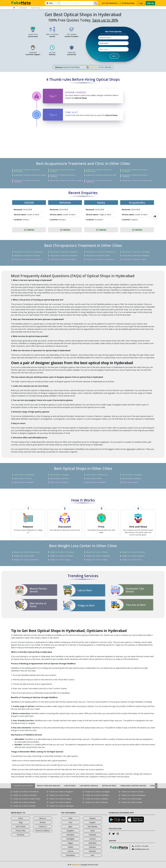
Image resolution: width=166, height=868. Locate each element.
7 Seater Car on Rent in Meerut (60, 802)
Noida (92, 831)
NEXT (114, 56)
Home (21, 818)
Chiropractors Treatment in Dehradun (63, 256)
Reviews (43, 822)
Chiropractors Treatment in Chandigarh (136, 252)
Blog (21, 822)
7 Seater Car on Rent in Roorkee (24, 806)
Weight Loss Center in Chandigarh (62, 552)
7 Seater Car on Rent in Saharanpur (61, 806)
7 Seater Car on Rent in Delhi (59, 795)
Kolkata (70, 847)
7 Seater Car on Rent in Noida (131, 802)
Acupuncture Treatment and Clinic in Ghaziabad (27, 181)
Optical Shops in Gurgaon (59, 482)
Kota (92, 855)
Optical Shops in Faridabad (132, 478)
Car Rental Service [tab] (89, 786)
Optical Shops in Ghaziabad (24, 482)
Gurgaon (92, 822)
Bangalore (70, 831)
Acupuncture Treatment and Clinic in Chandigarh (135, 171)
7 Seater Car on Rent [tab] (23, 786)
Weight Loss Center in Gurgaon (133, 556)
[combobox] (113, 38)
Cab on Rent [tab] (70, 786)
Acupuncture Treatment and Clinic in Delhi (101, 175)
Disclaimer (21, 835)
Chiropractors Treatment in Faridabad (136, 256)
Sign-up (150, 3)
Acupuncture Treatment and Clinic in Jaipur (137, 180)
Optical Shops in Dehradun (59, 478)
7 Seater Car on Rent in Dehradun (25, 795)
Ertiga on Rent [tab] (109, 786)
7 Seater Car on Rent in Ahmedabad (25, 792)
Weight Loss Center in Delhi (24, 556)
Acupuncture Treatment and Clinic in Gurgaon (66, 180)
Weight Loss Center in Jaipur (60, 560)
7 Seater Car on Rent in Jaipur (131, 799)
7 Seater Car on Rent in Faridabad (97, 795)
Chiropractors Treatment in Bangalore (64, 252)
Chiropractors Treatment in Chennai (27, 256)
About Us (43, 818)
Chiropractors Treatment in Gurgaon (63, 259)
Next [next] (155, 216)
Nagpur (70, 843)
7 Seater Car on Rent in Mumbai (96, 802)
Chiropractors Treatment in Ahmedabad (28, 252)
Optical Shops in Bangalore (60, 475)
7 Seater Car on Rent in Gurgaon (60, 799)
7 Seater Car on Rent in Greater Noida (26, 799)
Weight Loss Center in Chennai (97, 552)
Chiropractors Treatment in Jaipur (134, 259)
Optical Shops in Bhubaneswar (97, 475)
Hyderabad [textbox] (104, 43)
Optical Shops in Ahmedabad (24, 475)
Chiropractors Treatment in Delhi (98, 256)
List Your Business (110, 3)
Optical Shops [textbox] (105, 37)
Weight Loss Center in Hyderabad (26, 560)
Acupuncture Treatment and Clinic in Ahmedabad (27, 171)
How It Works (21, 826)
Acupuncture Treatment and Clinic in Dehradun (63, 176)
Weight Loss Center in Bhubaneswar (27, 552)
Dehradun (92, 851)
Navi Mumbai (92, 826)
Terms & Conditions (43, 831)
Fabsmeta (76, 865)
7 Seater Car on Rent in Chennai (132, 792)
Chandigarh (70, 839)
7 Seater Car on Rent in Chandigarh (97, 792)
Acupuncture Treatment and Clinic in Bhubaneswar (99, 171)
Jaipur (70, 826)
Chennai (70, 851)
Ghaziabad (70, 835)
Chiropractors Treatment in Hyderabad (100, 259)
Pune (70, 822)
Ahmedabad (70, 855)
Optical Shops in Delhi (94, 478)
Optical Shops (36, 8)
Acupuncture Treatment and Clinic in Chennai (30, 175)
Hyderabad (23, 8)
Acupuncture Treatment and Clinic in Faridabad (135, 176)
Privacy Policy (21, 831)
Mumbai (92, 818)
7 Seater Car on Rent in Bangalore (61, 792)
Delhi (51, 3)
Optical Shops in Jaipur (130, 482)
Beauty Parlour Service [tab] (49, 786)
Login (141, 3)
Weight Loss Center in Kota (132, 560)
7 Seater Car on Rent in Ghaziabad (133, 795)
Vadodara (92, 847)
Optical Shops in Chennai (23, 478)
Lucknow (92, 839)
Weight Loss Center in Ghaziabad (98, 556)
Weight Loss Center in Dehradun (134, 552)
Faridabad (92, 835)
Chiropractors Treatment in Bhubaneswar (101, 252)
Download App (127, 3)
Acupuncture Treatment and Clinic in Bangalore (63, 171)
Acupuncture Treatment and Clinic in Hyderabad (99, 181)
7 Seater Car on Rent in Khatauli (24, 802)
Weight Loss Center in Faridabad (62, 556)
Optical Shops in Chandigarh (132, 475)
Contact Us (43, 826)
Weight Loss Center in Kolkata (97, 560)
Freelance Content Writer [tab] (133, 786)
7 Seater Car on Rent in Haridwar (96, 799)
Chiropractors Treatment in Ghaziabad (28, 259)
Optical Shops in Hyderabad (96, 482)
